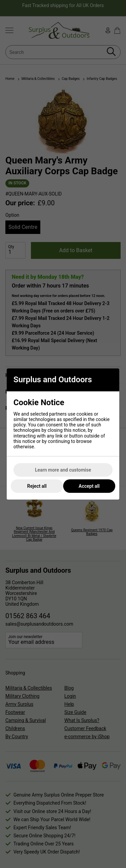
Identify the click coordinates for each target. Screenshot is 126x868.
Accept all (89, 486)
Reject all (37, 486)
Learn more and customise (63, 470)
